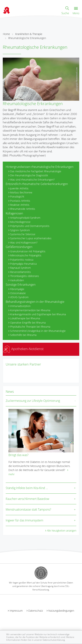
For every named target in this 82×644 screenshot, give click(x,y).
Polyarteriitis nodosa (22, 260)
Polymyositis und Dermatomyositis (30, 226)
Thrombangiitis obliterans (25, 276)
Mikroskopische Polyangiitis (26, 255)
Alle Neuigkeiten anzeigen (62, 531)
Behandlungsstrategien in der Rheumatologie (35, 302)
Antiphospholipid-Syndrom (25, 218)
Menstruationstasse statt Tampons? (28, 509)
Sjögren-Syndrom (20, 230)
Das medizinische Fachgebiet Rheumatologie (36, 171)
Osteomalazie (18, 293)
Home (6, 34)
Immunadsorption (20, 306)
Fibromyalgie (17, 289)
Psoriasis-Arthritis (20, 201)
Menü (76, 11)
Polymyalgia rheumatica (23, 264)
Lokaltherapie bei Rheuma (25, 318)
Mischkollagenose (20, 222)
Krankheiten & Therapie (29, 34)
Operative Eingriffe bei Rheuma (28, 323)
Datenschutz (36, 611)
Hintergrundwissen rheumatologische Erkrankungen (40, 167)
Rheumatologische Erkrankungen (27, 38)
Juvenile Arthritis (19, 188)
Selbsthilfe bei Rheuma (23, 335)
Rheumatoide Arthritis (23, 209)
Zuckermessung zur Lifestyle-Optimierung (33, 401)
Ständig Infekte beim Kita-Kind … (27, 488)
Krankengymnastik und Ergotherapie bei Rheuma (38, 314)
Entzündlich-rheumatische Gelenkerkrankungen (37, 184)
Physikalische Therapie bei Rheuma (30, 327)
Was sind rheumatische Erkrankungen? (32, 180)
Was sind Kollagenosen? (24, 242)
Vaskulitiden (17, 280)
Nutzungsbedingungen (61, 611)
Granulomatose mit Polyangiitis (28, 251)
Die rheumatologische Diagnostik (29, 175)
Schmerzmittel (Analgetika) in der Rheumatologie (38, 331)
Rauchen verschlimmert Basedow (27, 499)
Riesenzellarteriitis (20, 272)
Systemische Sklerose (23, 234)
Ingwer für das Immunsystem (24, 520)
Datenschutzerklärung (54, 640)
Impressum (16, 611)
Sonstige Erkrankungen (21, 285)
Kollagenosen (14, 213)
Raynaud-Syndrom (20, 268)
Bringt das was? (18, 455)
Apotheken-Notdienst (23, 349)
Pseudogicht (17, 196)
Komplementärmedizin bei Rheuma (30, 310)
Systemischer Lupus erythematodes (31, 238)
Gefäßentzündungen (19, 247)
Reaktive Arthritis (20, 205)
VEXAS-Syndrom (19, 297)
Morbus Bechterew (21, 192)
